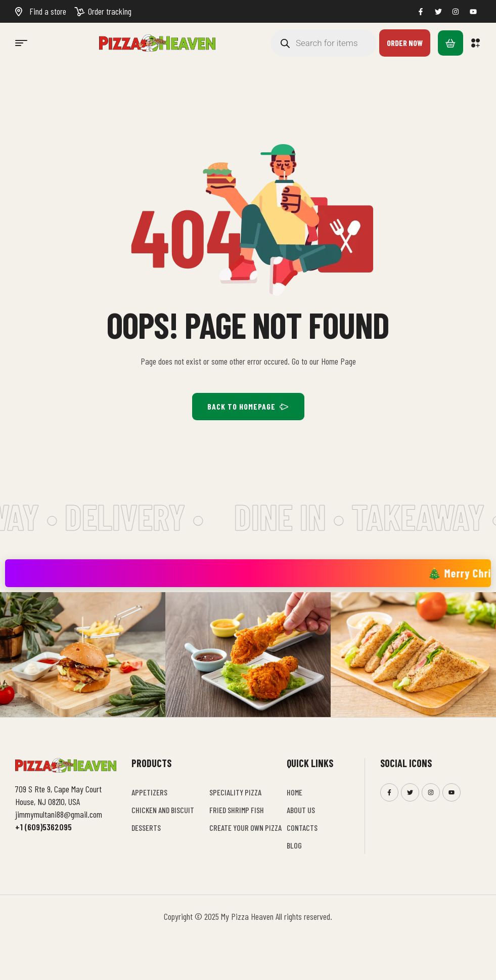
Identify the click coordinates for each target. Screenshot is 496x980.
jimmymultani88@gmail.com (59, 814)
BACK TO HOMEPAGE (248, 407)
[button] (476, 43)
